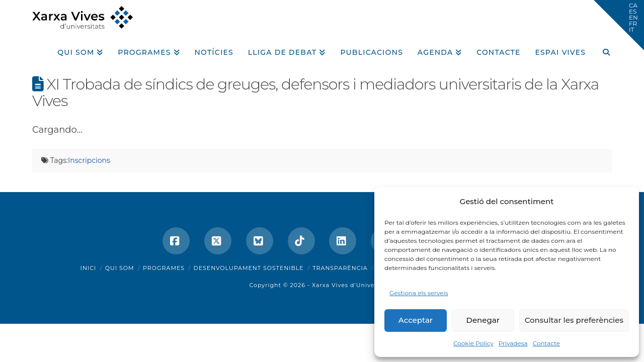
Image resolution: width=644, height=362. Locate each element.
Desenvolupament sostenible (249, 268)
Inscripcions (89, 160)
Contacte (546, 343)
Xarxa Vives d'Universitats (353, 285)
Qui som (120, 268)
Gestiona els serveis (419, 293)
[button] (619, 25)
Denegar (483, 320)
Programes (164, 268)
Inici (89, 268)
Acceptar (416, 320)
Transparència (340, 268)
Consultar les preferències (574, 320)
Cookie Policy (473, 343)
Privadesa (513, 343)
